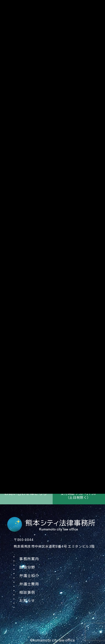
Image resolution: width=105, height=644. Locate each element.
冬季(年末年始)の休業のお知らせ (47, 444)
